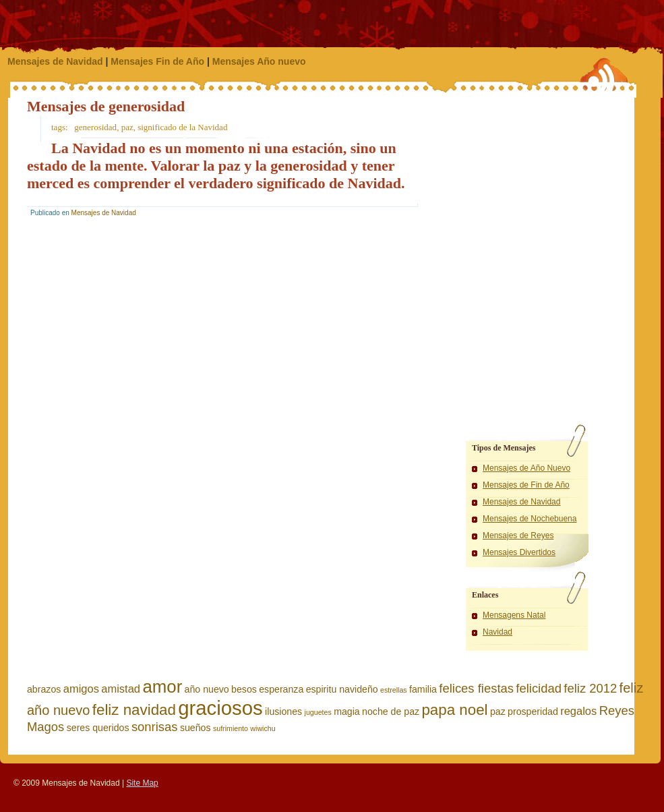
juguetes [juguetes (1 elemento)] (318, 712)
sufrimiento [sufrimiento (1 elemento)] (231, 728)
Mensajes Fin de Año (157, 61)
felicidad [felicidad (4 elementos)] (539, 688)
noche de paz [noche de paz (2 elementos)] (391, 712)
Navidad (497, 632)
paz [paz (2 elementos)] (498, 712)
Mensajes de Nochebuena (530, 519)
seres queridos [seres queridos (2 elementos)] (98, 728)
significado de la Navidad (182, 127)
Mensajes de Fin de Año (526, 485)
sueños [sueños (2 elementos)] (195, 728)
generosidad (95, 127)
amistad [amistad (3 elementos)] (121, 689)
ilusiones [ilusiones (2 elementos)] (283, 712)
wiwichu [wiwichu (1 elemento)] (263, 728)
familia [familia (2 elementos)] (423, 689)
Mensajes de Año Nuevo (526, 468)
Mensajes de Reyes (518, 535)
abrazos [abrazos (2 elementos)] (44, 689)
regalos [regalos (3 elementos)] (578, 711)
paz (127, 127)
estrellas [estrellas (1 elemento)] (394, 690)
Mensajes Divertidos (519, 552)
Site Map (142, 783)
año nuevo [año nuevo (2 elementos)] (207, 689)
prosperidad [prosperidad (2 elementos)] (533, 712)
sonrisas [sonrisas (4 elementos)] (155, 727)
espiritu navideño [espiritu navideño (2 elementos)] (342, 689)
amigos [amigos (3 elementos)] (81, 689)
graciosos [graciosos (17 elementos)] (220, 708)
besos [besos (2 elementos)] (244, 689)
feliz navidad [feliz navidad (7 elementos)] (134, 710)
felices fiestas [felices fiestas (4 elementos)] (476, 688)
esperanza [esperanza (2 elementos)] (281, 689)
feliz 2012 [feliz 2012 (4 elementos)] (590, 688)
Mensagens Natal (514, 615)
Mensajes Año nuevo (259, 61)
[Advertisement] (500, 165)
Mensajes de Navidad (55, 61)
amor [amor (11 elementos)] (162, 687)
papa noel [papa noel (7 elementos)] (454, 710)
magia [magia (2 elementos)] (347, 712)
